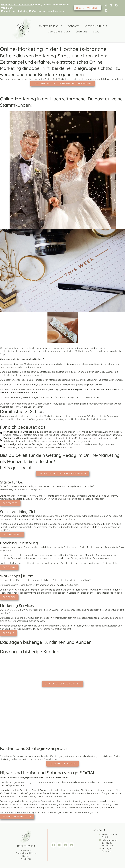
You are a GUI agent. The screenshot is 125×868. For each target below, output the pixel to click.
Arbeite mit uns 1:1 (96, 26)
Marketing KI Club (51, 26)
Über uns (82, 32)
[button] (5, 863)
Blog (96, 32)
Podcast (73, 26)
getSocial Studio (59, 32)
